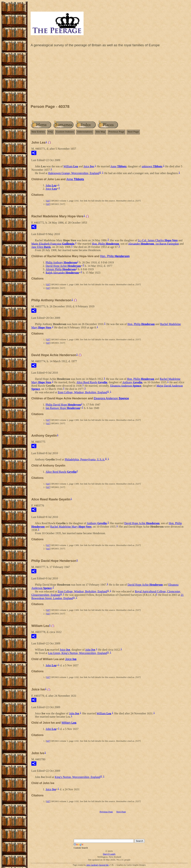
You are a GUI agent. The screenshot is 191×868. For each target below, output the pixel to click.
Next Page (133, 132)
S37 (48, 201)
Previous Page (117, 132)
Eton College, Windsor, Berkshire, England (82, 392)
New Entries (38, 132)
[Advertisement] (109, 77)
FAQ (50, 132)
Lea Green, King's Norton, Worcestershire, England (78, 653)
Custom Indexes (65, 132)
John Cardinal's (92, 865)
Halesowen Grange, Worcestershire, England (74, 173)
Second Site (104, 865)
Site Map (100, 132)
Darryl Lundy (109, 854)
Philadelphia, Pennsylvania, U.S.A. (85, 459)
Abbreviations (85, 132)
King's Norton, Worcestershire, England (77, 777)
